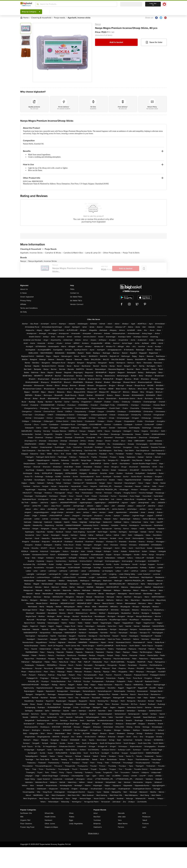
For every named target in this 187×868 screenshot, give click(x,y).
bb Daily (24, 312)
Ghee (71, 813)
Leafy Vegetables (76, 824)
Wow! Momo (123, 824)
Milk (22, 817)
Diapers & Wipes (51, 827)
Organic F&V (25, 820)
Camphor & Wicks (54, 253)
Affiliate (23, 304)
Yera (120, 820)
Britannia (97, 824)
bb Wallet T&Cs (76, 301)
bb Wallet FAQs (76, 297)
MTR (144, 813)
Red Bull (97, 817)
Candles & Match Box (74, 253)
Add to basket (116, 42)
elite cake (122, 817)
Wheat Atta (49, 813)
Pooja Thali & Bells (131, 253)
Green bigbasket (27, 297)
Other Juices (50, 824)
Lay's (144, 827)
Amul (96, 813)
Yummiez (97, 820)
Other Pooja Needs (112, 253)
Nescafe (121, 813)
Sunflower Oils (26, 813)
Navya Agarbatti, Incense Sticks (43, 261)
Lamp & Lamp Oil (94, 253)
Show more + (94, 833)
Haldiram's (98, 827)
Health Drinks (50, 817)
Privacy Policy (26, 301)
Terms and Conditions (29, 308)
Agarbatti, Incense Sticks (32, 253)
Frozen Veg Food (27, 827)
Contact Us (75, 293)
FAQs (72, 289)
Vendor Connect (77, 304)
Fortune (146, 824)
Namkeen (49, 820)
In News (24, 293)
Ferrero (121, 827)
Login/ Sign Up (153, 4)
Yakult (145, 820)
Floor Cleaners (26, 824)
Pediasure (146, 817)
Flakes (72, 817)
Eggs (71, 820)
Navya (98, 24)
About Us (24, 289)
